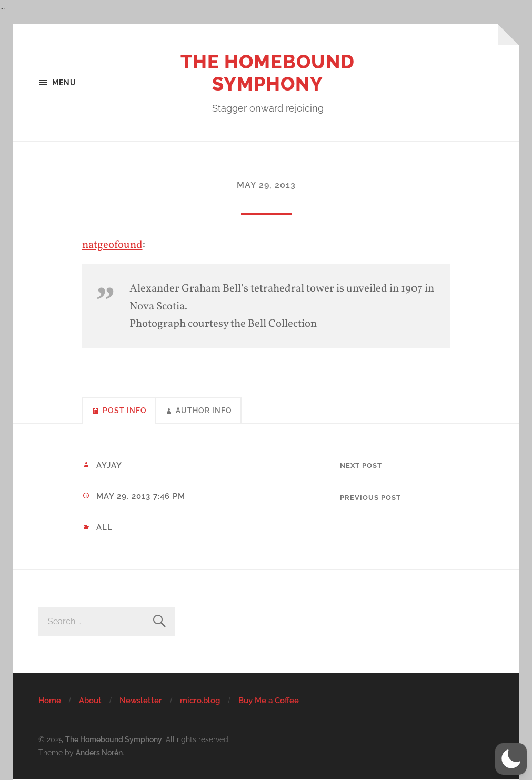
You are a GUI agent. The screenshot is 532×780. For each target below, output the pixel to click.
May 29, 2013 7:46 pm (141, 496)
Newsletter (141, 701)
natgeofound (112, 245)
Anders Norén (99, 752)
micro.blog (200, 701)
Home (50, 701)
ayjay (109, 465)
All (104, 527)
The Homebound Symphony (268, 73)
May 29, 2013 (266, 185)
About (90, 701)
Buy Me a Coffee (269, 701)
